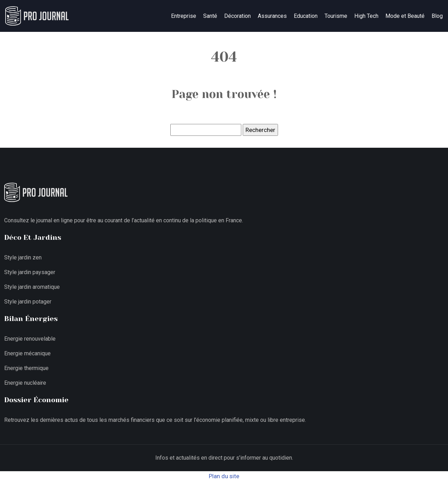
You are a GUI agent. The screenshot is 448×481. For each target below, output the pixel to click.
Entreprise (184, 16)
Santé (210, 16)
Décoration (237, 16)
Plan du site (224, 476)
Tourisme (336, 16)
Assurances (272, 16)
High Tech (366, 16)
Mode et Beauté (405, 16)
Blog (437, 16)
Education (306, 16)
